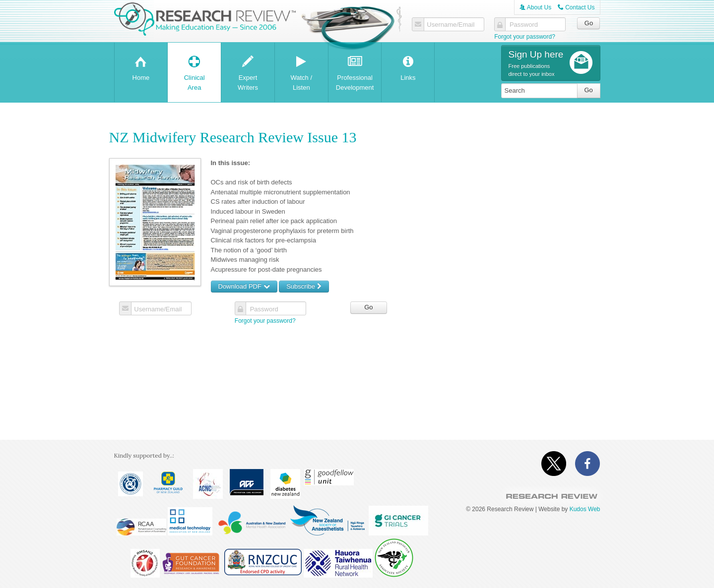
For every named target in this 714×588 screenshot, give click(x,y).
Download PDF (244, 286)
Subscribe (304, 286)
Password (523, 25)
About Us (535, 7)
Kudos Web (585, 509)
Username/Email (450, 25)
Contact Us (576, 7)
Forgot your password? (525, 37)
